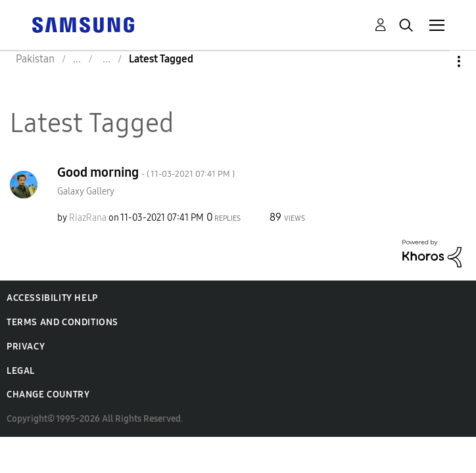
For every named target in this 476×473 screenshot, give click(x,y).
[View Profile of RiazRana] (88, 218)
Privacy (26, 347)
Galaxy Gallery (86, 191)
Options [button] (437, 61)
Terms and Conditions (62, 322)
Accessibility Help (52, 298)
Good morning (146, 172)
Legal (21, 371)
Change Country (48, 394)
